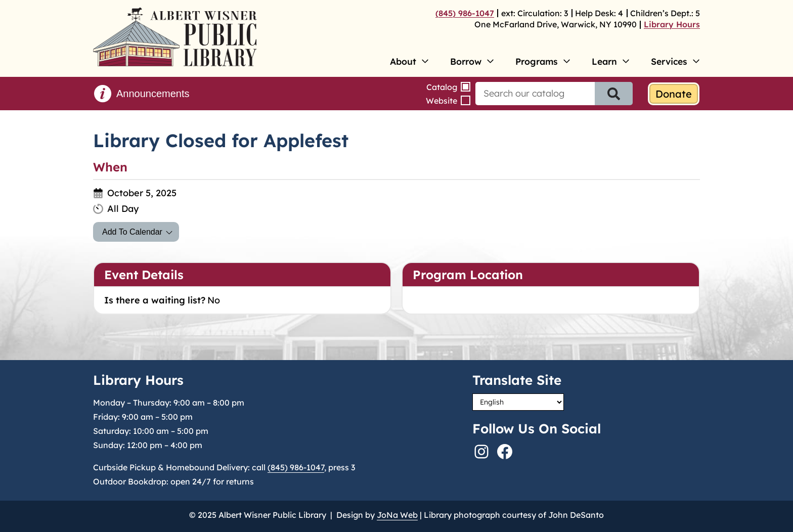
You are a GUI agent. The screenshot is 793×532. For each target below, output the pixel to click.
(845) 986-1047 (465, 13)
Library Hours (672, 24)
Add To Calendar (132, 232)
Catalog (442, 87)
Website (442, 101)
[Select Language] (518, 402)
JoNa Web (397, 515)
